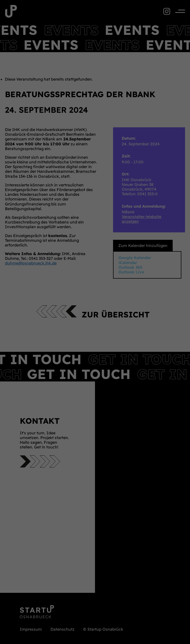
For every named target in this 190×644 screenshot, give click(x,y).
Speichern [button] (95, 366)
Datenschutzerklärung (126, 318)
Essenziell (42, 334)
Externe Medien (140, 334)
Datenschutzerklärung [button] (97, 392)
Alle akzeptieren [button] (95, 352)
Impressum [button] (121, 392)
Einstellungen (103, 323)
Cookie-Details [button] (72, 392)
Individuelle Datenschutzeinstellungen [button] (95, 381)
